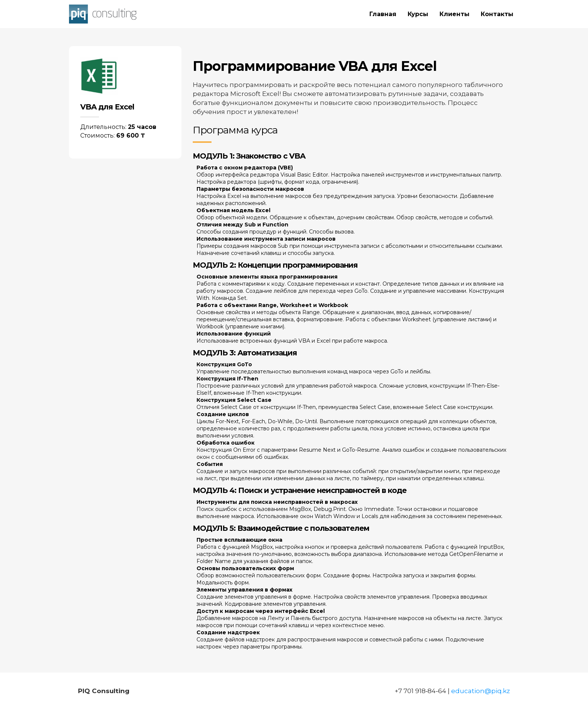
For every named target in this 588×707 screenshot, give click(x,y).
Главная (383, 14)
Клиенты (454, 14)
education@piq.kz (481, 691)
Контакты (497, 14)
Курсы (418, 14)
